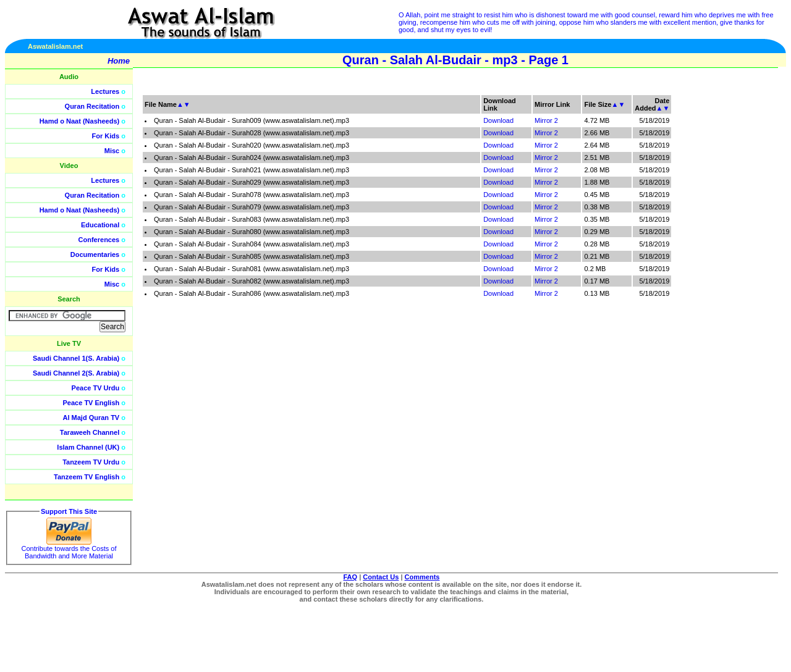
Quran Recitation (92, 106)
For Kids (106, 136)
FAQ (351, 577)
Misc (112, 151)
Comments (422, 577)
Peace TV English (91, 403)
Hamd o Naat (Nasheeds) (80, 121)
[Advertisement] (732, 278)
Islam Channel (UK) (88, 447)
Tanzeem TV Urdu (91, 462)
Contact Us (381, 577)
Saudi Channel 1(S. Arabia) (76, 358)
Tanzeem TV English (87, 477)
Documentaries (95, 254)
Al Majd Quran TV (91, 418)
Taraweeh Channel (90, 432)
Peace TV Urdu (96, 388)
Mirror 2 (546, 120)
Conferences (99, 240)
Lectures (105, 91)
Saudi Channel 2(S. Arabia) (76, 373)
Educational (100, 225)
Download (498, 120)
